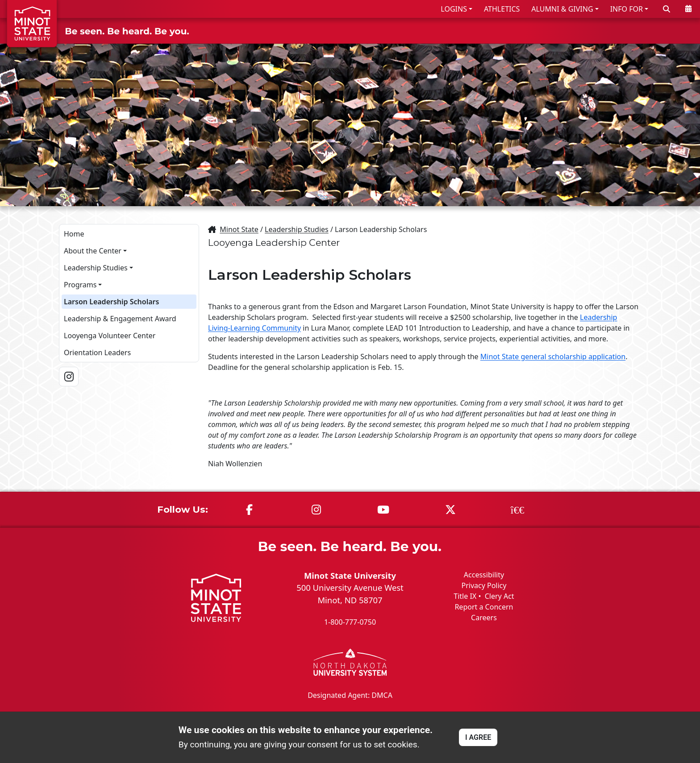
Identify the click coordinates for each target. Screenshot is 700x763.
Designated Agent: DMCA (350, 695)
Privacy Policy (484, 585)
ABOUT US (669, 31)
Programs (80, 284)
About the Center (93, 250)
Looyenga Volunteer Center (110, 335)
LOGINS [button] (454, 9)
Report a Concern (484, 606)
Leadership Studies (96, 267)
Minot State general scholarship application (553, 356)
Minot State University (350, 575)
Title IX (465, 596)
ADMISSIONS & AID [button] (460, 31)
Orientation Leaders (97, 352)
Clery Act (500, 596)
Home (74, 233)
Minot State (239, 229)
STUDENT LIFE (607, 31)
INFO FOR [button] (627, 9)
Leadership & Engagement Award (120, 318)
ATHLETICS (502, 9)
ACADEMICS (542, 31)
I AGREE (478, 737)
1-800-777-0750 (350, 622)
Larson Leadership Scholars (111, 301)
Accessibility (484, 574)
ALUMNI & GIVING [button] (562, 9)
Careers (484, 617)
